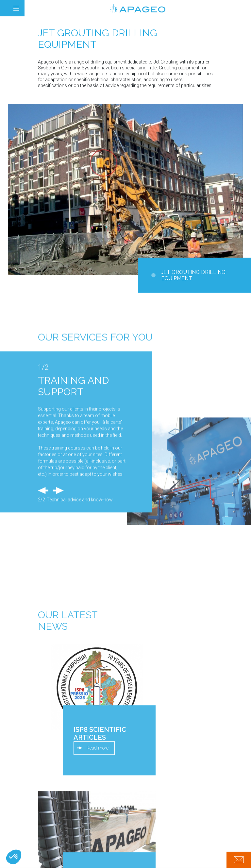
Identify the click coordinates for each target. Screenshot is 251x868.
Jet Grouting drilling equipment (193, 275)
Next (58, 578)
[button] (14, 857)
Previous (43, 578)
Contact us (239, 860)
